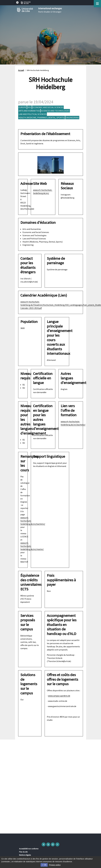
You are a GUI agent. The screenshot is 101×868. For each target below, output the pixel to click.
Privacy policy (55, 865)
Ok (44, 865)
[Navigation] (97, 4)
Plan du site (23, 852)
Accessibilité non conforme (29, 849)
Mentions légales (25, 855)
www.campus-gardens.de (59, 696)
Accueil (21, 70)
